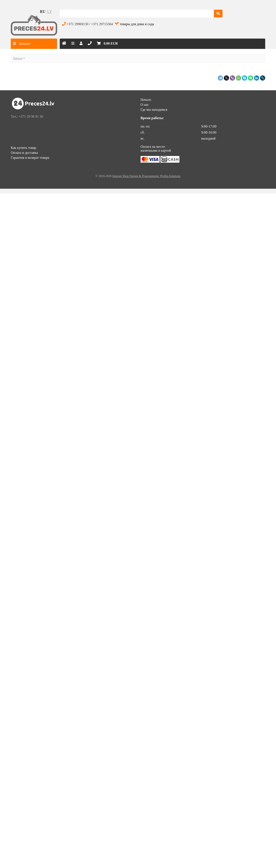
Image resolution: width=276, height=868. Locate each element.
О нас (145, 105)
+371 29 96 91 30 (31, 116)
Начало (18, 58)
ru (43, 12)
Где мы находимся (154, 110)
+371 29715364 (102, 24)
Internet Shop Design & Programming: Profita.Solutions (146, 176)
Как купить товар (24, 148)
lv (50, 12)
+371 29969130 (78, 24)
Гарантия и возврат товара (30, 158)
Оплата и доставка (24, 153)
